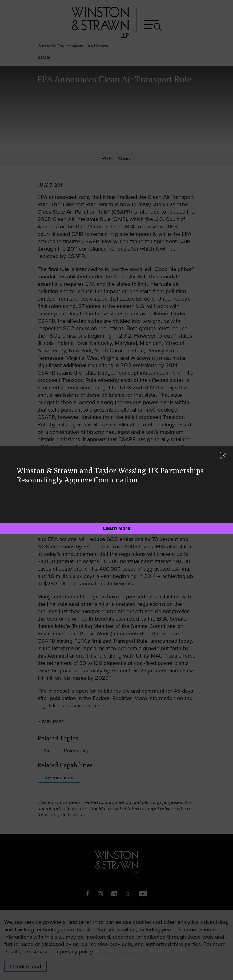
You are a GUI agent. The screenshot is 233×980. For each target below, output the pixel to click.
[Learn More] (116, 528)
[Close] (224, 456)
